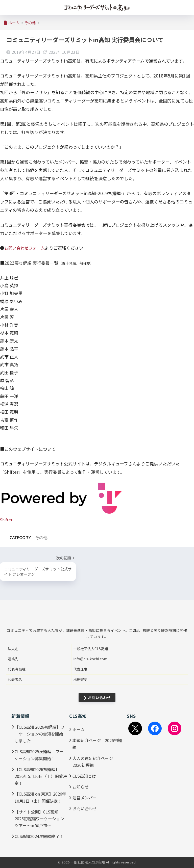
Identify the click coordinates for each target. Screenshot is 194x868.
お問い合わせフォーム (26, 248)
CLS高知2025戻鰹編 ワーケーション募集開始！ (39, 755)
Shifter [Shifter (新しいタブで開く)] (6, 519)
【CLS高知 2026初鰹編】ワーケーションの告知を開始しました (40, 734)
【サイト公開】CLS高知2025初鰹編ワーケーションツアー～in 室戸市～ (39, 819)
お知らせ (81, 787)
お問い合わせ (97, 698)
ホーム (79, 730)
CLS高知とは (84, 776)
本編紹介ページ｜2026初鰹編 (97, 744)
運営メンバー (85, 798)
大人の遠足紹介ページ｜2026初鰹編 (95, 762)
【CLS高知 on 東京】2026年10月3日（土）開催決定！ (40, 797)
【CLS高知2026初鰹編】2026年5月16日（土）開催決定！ (41, 776)
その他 (41, 537)
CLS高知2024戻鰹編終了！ (39, 836)
